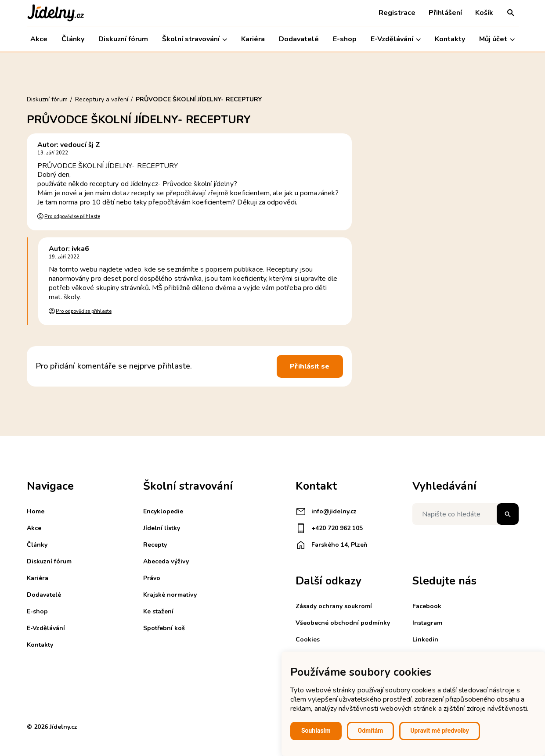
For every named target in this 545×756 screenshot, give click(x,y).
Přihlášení (445, 13)
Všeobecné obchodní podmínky (343, 623)
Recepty (155, 545)
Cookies (308, 640)
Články (73, 39)
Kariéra (253, 39)
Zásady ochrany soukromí (334, 606)
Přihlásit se (310, 366)
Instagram (427, 623)
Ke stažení (158, 611)
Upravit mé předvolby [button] (439, 731)
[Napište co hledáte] (466, 514)
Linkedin (425, 640)
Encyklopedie (163, 511)
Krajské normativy (170, 595)
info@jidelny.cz (326, 512)
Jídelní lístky (162, 528)
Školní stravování (195, 39)
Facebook (427, 606)
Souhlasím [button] (316, 731)
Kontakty (450, 39)
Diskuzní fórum (123, 39)
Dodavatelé (299, 39)
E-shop (345, 39)
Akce (39, 39)
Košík (484, 13)
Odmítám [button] (371, 731)
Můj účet (497, 39)
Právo (152, 578)
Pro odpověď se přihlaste (72, 217)
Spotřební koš (164, 628)
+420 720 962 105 (329, 528)
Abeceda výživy (166, 561)
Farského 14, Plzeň (331, 545)
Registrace (397, 13)
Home (36, 511)
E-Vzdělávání (396, 39)
